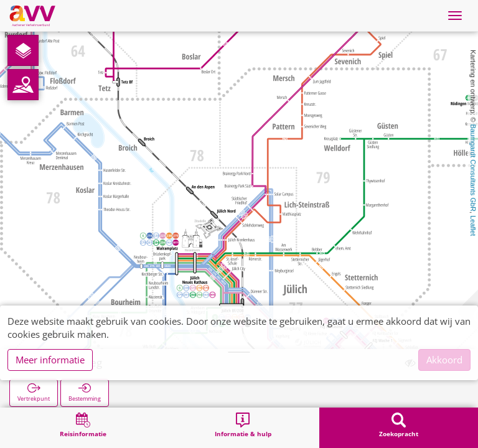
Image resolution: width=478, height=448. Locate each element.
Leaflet (473, 226)
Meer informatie (50, 360)
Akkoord (444, 360)
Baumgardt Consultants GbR (473, 168)
